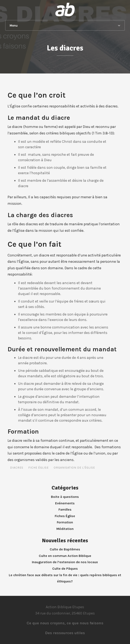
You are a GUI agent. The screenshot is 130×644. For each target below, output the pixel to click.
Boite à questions (65, 497)
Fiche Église (38, 468)
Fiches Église (65, 516)
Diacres (17, 468)
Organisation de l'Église (74, 468)
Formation (65, 522)
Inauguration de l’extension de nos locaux (65, 562)
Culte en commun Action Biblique (65, 556)
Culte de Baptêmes (65, 549)
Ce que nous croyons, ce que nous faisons (65, 623)
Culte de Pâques (65, 569)
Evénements (65, 503)
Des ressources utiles (65, 633)
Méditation (65, 529)
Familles (65, 509)
